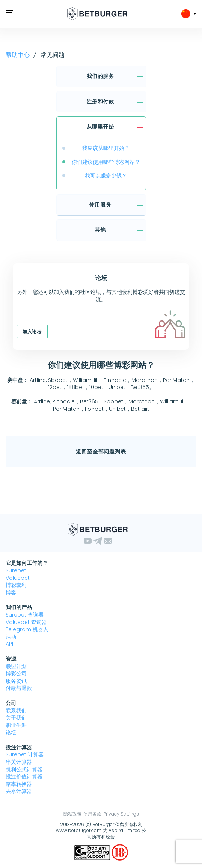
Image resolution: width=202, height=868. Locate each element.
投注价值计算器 (24, 777)
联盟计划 (16, 666)
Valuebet (18, 578)
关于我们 (16, 718)
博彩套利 (16, 585)
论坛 (11, 732)
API (9, 644)
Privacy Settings (121, 814)
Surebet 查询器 (25, 615)
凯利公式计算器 (24, 769)
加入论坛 (32, 331)
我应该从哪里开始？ (106, 148)
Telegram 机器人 (27, 629)
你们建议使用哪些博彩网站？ (106, 162)
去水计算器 (19, 791)
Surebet (16, 570)
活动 (11, 637)
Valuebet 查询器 (26, 622)
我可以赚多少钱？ (106, 175)
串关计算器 (19, 762)
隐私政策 (72, 814)
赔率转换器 (19, 784)
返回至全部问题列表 (101, 452)
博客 (11, 593)
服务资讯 (16, 681)
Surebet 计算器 (25, 754)
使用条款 (92, 814)
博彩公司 (16, 673)
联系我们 (16, 711)
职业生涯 (16, 725)
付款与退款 (19, 688)
